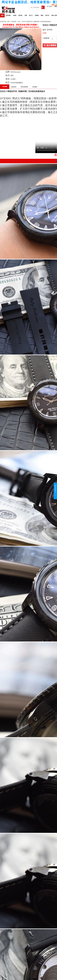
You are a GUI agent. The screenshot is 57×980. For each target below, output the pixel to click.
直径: (8, 79)
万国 (26, 15)
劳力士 (31, 15)
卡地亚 (15, 15)
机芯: (8, 83)
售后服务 (35, 87)
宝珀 (19, 22)
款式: (8, 75)
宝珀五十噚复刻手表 (8, 91)
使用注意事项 (24, 87)
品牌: (8, 72)
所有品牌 (8, 15)
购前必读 (14, 87)
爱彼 (42, 15)
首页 (2, 15)
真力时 (47, 15)
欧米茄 (20, 15)
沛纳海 (37, 15)
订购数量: (46, 38)
